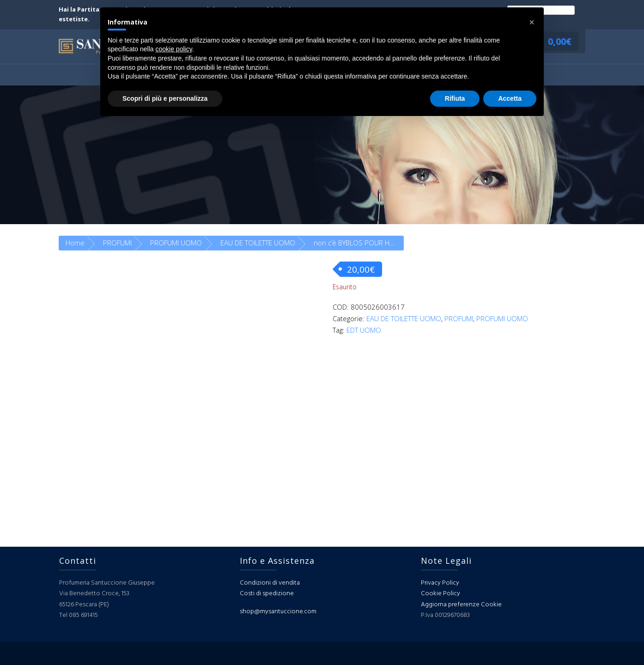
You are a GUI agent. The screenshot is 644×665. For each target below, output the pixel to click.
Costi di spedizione (267, 594)
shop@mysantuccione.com (278, 612)
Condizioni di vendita (270, 583)
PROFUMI (117, 243)
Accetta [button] (510, 98)
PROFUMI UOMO (176, 243)
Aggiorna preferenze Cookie (461, 605)
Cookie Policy (440, 594)
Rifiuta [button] (455, 98)
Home (75, 243)
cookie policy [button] (174, 49)
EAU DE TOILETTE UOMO (258, 243)
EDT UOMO (364, 330)
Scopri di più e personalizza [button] (165, 98)
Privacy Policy (440, 583)
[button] (532, 22)
